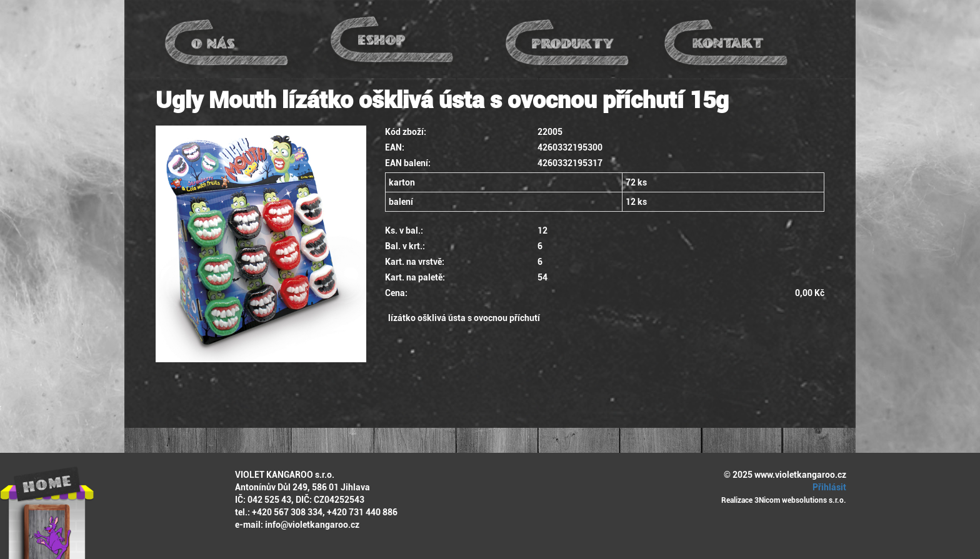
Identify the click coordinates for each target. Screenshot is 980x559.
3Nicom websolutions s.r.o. (800, 500)
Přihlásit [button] (827, 487)
